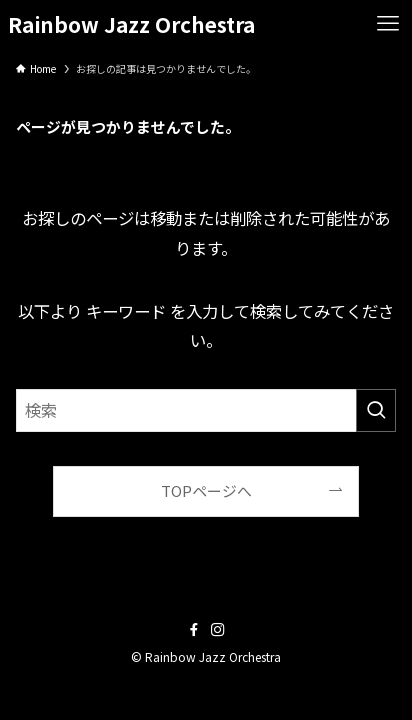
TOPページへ (206, 490)
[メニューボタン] (388, 24)
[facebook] (194, 630)
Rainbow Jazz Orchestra (131, 24)
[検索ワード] (205, 410)
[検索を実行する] (376, 410)
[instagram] (218, 630)
